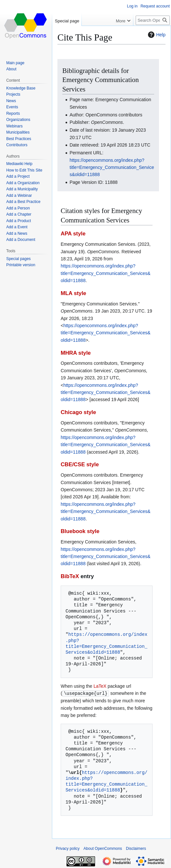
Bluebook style (80, 531)
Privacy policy (68, 848)
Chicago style (78, 412)
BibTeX (70, 576)
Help (156, 35)
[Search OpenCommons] (153, 20)
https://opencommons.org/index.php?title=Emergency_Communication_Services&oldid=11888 (112, 167)
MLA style (73, 293)
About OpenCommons (103, 848)
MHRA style (76, 353)
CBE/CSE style (80, 464)
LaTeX (100, 686)
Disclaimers (136, 848)
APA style (73, 234)
